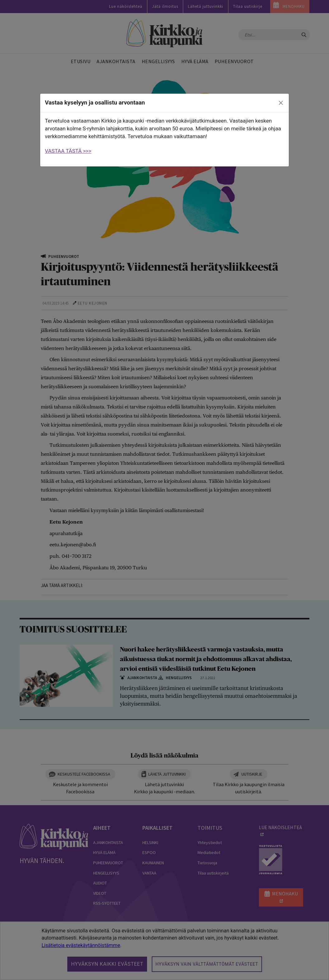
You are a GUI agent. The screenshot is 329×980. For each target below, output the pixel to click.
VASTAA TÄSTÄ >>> (68, 151)
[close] (281, 103)
